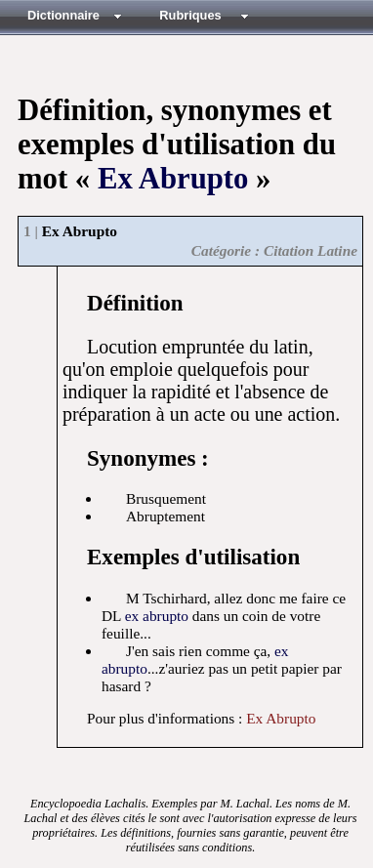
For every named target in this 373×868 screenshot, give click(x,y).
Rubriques (190, 15)
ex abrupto (157, 616)
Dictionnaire (63, 15)
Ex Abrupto (173, 179)
